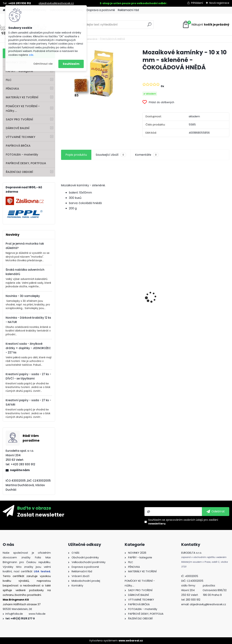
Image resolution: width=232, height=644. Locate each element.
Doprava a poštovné (101, 10)
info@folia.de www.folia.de (25, 614)
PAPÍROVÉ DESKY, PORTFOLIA (26, 163)
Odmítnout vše (43, 64)
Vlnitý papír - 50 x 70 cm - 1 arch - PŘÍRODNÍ (124, 286)
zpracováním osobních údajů (184, 520)
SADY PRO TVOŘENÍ (19, 119)
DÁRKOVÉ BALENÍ (18, 128)
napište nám (20, 470)
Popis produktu (76, 155)
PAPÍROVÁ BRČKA (18, 146)
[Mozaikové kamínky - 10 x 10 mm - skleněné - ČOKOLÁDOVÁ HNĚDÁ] (96, 74)
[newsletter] (216, 511)
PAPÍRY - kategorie (19, 71)
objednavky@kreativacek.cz (56, 3)
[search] (149, 26)
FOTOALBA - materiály (22, 155)
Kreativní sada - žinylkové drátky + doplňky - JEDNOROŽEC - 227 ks (28, 348)
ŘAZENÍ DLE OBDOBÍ (19, 172)
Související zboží (111, 155)
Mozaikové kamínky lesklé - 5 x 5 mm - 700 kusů (208, 306)
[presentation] (63, 291)
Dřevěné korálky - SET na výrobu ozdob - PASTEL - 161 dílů (166, 303)
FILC (9, 80)
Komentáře (147, 155)
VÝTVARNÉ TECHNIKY (21, 137)
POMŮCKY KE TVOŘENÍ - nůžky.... (23, 108)
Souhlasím (71, 64)
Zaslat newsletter (41, 515)
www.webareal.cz (131, 641)
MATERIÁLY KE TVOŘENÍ (22, 97)
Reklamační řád (128, 10)
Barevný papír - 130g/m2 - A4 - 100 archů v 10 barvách (81, 308)
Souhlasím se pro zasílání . (183, 522)
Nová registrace (219, 3)
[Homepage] (4, 10)
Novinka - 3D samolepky (23, 296)
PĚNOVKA (12, 89)
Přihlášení (197, 3)
